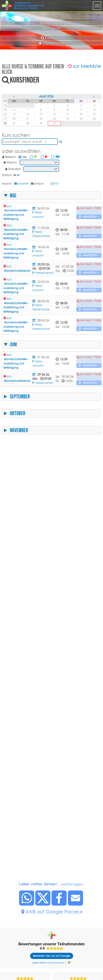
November (19, 430)
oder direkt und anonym (48, 963)
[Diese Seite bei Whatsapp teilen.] (27, 905)
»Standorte (52, 28)
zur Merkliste (87, 66)
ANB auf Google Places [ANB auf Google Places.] (52, 912)
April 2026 (46, 96)
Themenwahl (51, 43)
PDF (56, 184)
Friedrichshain (45, 273)
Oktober (18, 413)
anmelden (90, 217)
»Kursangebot (52, 23)
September (20, 396)
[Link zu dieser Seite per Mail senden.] (76, 905)
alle (24, 157)
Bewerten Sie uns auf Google (52, 956)
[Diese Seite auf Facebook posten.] (59, 905)
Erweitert (23, 184)
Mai (13, 196)
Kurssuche (51, 38)
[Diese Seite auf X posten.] (43, 905)
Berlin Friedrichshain (41, 234)
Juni (13, 344)
